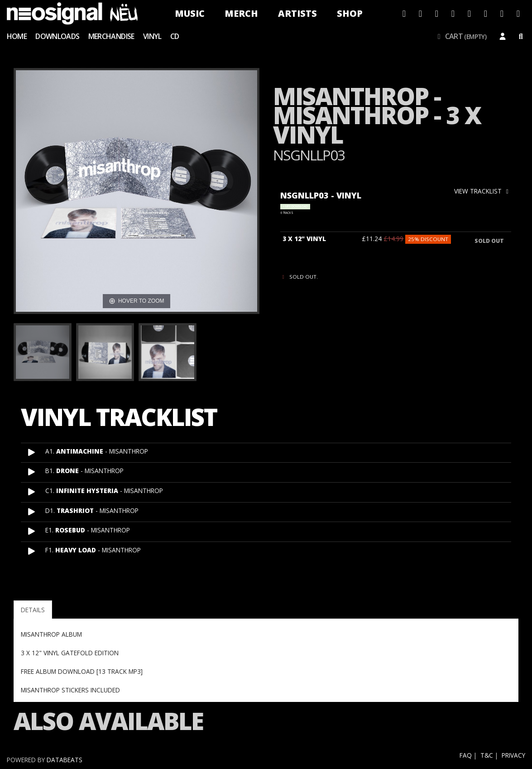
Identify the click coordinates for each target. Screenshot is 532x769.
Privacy (513, 755)
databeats (65, 760)
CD (175, 36)
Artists (297, 13)
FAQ (466, 755)
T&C (487, 755)
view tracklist (483, 191)
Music (190, 13)
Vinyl (152, 36)
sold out (489, 241)
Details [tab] (33, 610)
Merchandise (111, 36)
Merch (241, 13)
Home (17, 36)
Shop (350, 13)
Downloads (57, 36)
